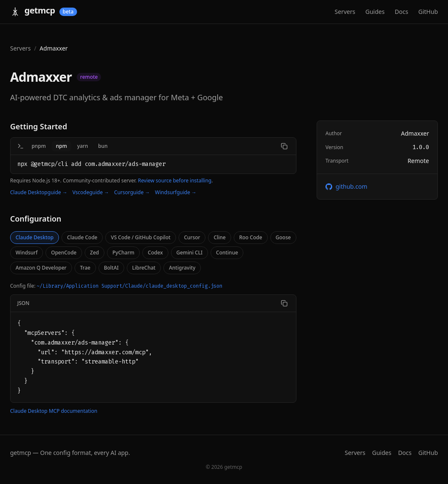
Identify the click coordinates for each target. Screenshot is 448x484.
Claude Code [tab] (82, 237)
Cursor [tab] (192, 237)
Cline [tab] (220, 237)
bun (103, 146)
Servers (345, 12)
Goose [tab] (283, 237)
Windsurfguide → (176, 193)
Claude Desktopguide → (39, 193)
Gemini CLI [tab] (189, 253)
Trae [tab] (85, 268)
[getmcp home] (44, 12)
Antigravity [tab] (182, 268)
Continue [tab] (227, 253)
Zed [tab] (95, 253)
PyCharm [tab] (123, 253)
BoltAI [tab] (111, 268)
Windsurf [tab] (27, 253)
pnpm (39, 146)
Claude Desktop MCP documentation (54, 411)
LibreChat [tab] (144, 268)
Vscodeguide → (91, 193)
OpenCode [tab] (64, 253)
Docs (401, 12)
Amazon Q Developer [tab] (41, 268)
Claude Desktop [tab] (35, 237)
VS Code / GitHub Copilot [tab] (141, 237)
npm (61, 146)
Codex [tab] (155, 253)
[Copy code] (284, 303)
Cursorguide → (132, 193)
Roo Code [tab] (251, 237)
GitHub (428, 12)
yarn (83, 146)
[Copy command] (284, 146)
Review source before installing (175, 180)
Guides (375, 12)
